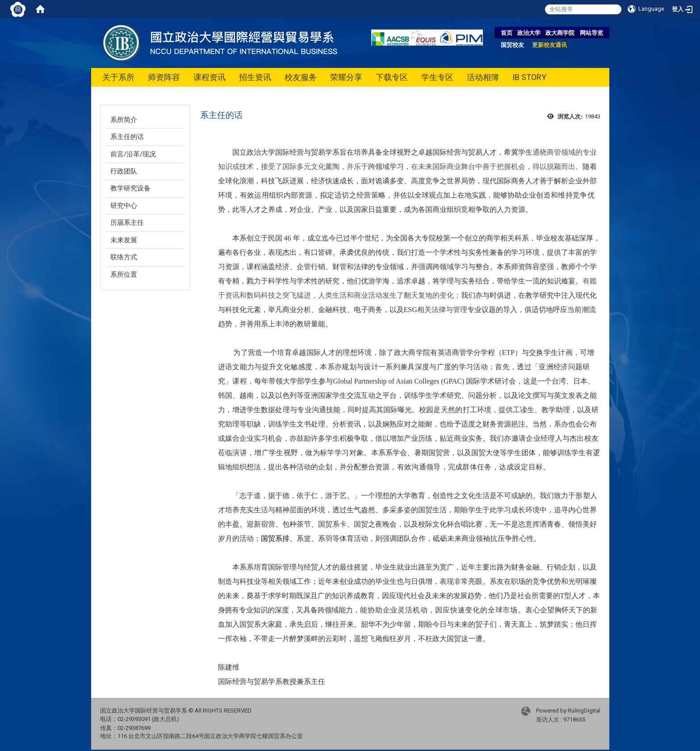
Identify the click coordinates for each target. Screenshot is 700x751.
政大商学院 (560, 33)
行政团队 (124, 171)
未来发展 (124, 240)
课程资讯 (210, 77)
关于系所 (118, 77)
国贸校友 (512, 45)
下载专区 (392, 77)
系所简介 (124, 120)
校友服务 (301, 77)
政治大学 (529, 33)
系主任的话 (127, 137)
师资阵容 (164, 77)
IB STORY (529, 77)
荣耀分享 (346, 77)
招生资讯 (255, 77)
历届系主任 (127, 223)
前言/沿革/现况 (133, 154)
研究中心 (124, 206)
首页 (507, 33)
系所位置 (124, 274)
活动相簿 (483, 77)
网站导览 (591, 33)
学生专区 (437, 77)
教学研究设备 (130, 188)
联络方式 (124, 257)
